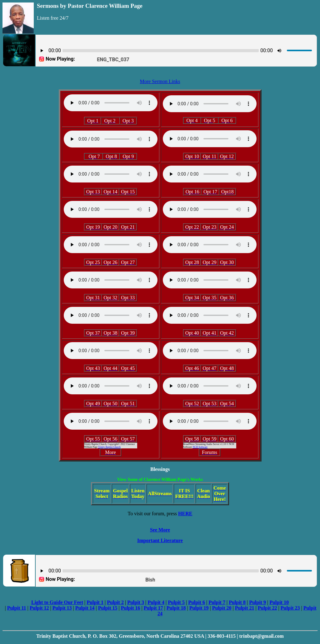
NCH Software (200, 447)
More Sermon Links (160, 81)
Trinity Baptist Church (109, 447)
